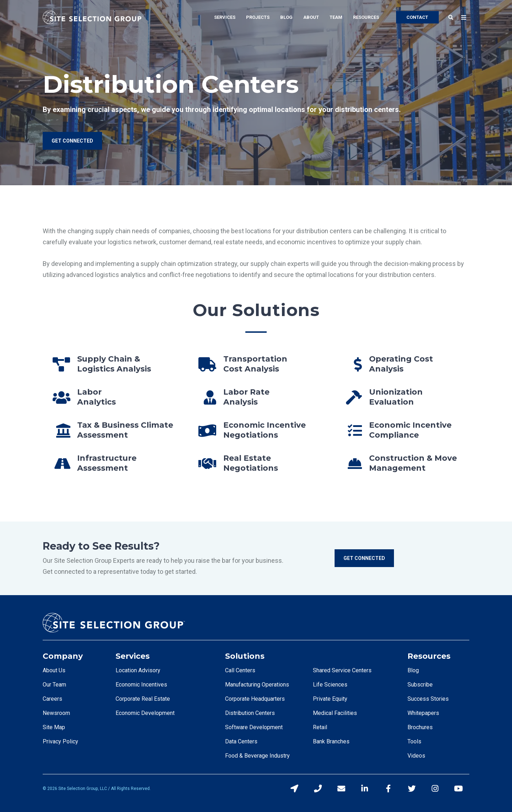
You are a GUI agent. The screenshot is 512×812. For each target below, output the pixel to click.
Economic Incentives (141, 685)
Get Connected (364, 558)
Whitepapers (423, 713)
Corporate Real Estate (143, 699)
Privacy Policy (60, 741)
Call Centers (240, 670)
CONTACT (417, 17)
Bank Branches (331, 741)
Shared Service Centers (342, 670)
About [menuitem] (311, 17)
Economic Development (145, 713)
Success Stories (428, 699)
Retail (320, 727)
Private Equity (330, 699)
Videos (416, 756)
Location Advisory (138, 670)
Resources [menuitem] (366, 17)
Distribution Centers (250, 713)
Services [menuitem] (225, 17)
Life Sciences (330, 685)
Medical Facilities (335, 713)
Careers (52, 699)
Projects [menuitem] (258, 17)
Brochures (420, 727)
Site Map (54, 727)
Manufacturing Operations (257, 685)
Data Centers (241, 741)
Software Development (254, 727)
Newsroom (56, 713)
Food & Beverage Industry (257, 756)
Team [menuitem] (336, 17)
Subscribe (420, 685)
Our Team (54, 685)
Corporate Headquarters (255, 699)
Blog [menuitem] (286, 17)
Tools (414, 741)
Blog (413, 670)
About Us (54, 670)
